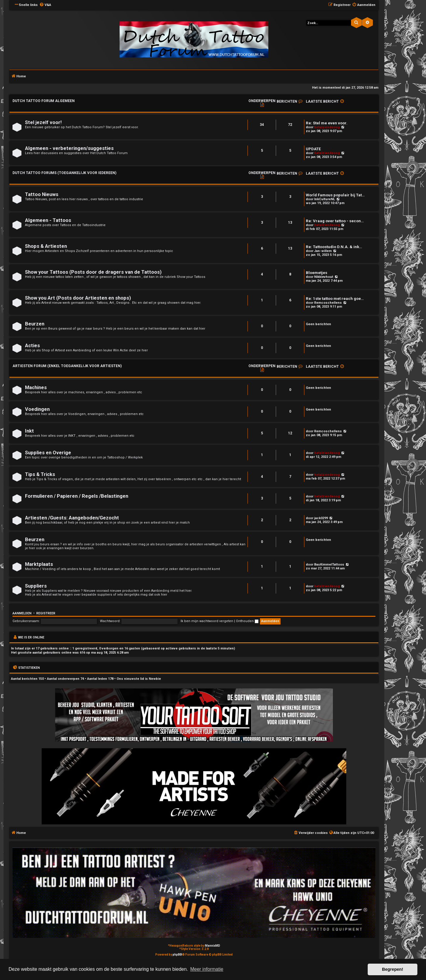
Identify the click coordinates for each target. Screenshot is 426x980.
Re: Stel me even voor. (327, 123)
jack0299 (321, 518)
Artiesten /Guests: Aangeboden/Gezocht (72, 518)
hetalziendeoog (327, 127)
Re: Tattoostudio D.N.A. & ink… (334, 247)
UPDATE (313, 149)
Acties (32, 346)
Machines (36, 388)
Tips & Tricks (40, 474)
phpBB (177, 955)
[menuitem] (45, 5)
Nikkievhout (324, 277)
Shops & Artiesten (46, 246)
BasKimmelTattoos (329, 565)
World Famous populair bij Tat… (335, 195)
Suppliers (36, 586)
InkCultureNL (325, 199)
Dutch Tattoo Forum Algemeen (44, 101)
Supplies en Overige (48, 453)
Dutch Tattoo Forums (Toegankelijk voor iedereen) (64, 173)
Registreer (46, 613)
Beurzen (35, 324)
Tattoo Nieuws (42, 194)
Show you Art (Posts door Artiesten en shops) (78, 298)
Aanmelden (22, 613)
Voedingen (37, 409)
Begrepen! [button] (393, 969)
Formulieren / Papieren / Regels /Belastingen (77, 496)
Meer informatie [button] (207, 969)
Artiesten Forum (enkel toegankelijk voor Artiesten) (67, 366)
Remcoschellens (328, 303)
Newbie (155, 679)
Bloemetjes (317, 273)
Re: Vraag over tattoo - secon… (335, 221)
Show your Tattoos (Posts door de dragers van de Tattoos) (93, 272)
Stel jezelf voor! (43, 122)
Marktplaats (39, 564)
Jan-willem (323, 251)
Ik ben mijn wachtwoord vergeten (207, 621)
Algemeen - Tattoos (48, 220)
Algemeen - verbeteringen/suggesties (69, 148)
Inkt (29, 431)
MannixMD (213, 946)
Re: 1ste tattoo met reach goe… (335, 299)
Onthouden (247, 621)
